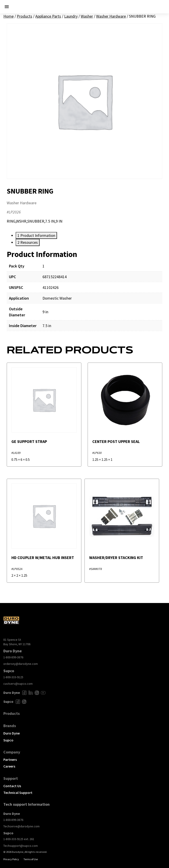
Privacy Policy (11, 859)
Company (12, 752)
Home (8, 16)
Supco (8, 740)
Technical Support (18, 793)
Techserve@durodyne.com (21, 826)
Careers (9, 766)
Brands (10, 726)
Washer (87, 16)
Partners (10, 759)
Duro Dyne (12, 733)
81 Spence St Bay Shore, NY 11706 (17, 642)
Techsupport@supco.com (21, 846)
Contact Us (12, 786)
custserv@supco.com (18, 684)
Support (11, 778)
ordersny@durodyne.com (21, 664)
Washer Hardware (111, 16)
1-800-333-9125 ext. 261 (19, 839)
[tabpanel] (84, 294)
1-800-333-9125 (13, 677)
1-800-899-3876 (13, 657)
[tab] (36, 235)
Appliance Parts (48, 16)
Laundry (71, 16)
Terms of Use (31, 859)
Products (24, 16)
